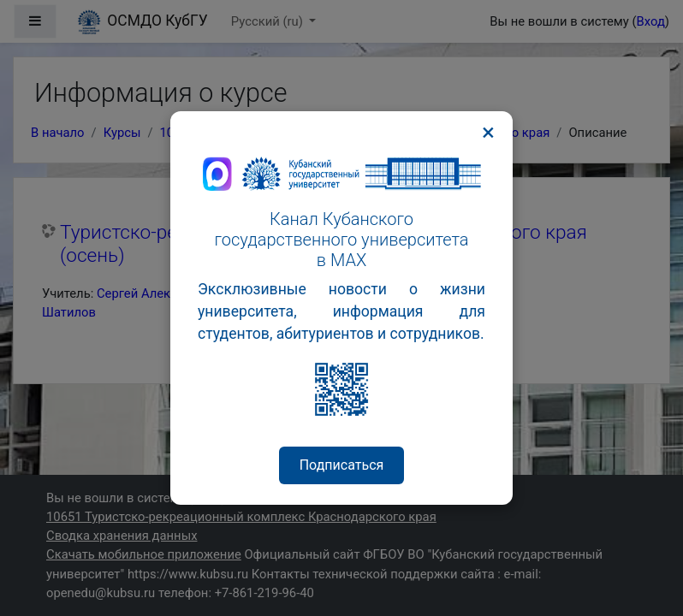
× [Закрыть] (488, 133)
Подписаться (342, 465)
